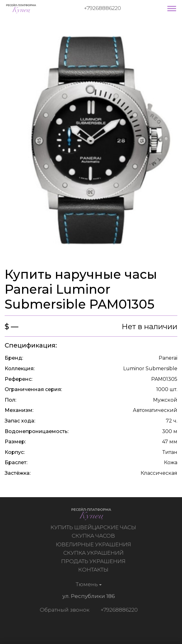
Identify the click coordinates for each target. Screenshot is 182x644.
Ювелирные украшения (94, 544)
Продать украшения (94, 561)
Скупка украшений (94, 553)
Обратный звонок (64, 610)
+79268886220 (103, 8)
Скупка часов (94, 536)
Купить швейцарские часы (94, 527)
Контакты (94, 570)
